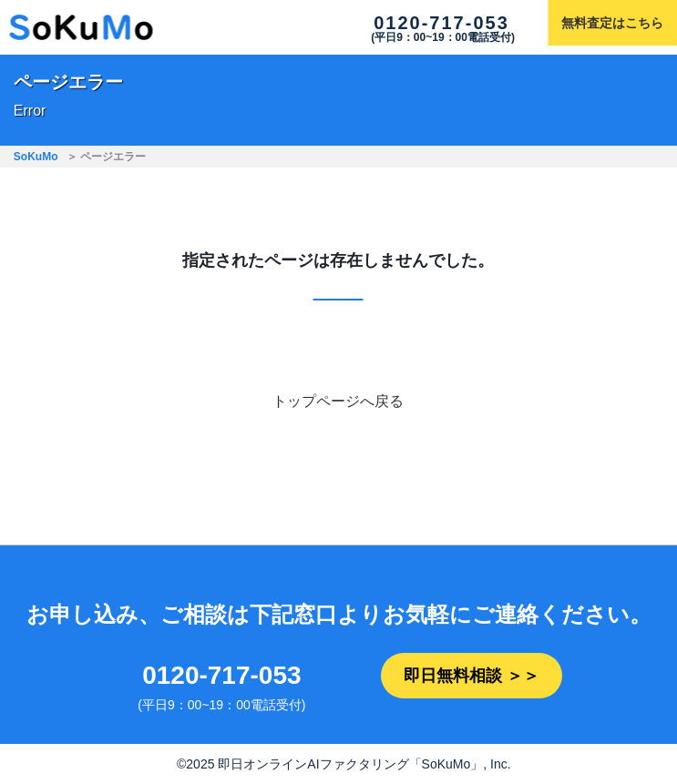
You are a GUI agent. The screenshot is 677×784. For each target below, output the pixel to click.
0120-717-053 (441, 23)
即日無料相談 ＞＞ (472, 676)
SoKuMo (36, 157)
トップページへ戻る (338, 401)
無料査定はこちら (612, 23)
